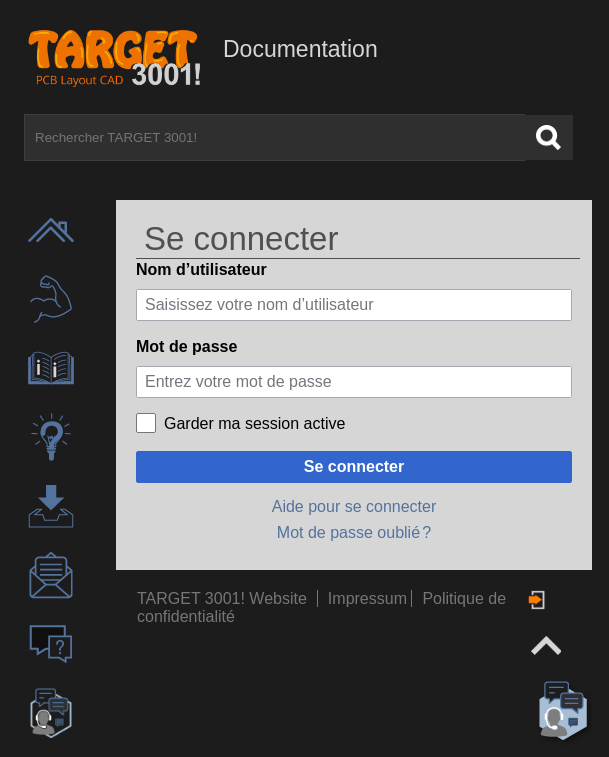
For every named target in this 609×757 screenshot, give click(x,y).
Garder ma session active (254, 423)
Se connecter (354, 466)
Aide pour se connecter (354, 506)
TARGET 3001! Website (222, 598)
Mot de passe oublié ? (354, 532)
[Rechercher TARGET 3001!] (274, 137)
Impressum (370, 598)
